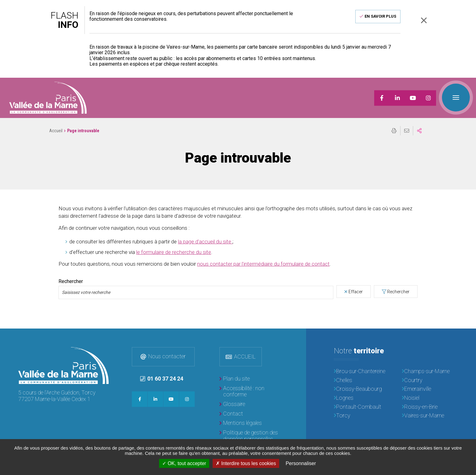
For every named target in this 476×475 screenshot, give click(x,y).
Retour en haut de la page (467, 338)
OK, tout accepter (184, 463)
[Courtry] (430, 380)
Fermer (424, 20)
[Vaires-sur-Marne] (430, 416)
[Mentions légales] (241, 423)
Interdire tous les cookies (246, 463)
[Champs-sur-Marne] (430, 371)
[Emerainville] (430, 389)
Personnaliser (301, 463)
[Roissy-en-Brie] (430, 407)
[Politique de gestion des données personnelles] (250, 436)
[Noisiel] (430, 398)
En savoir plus (380, 16)
